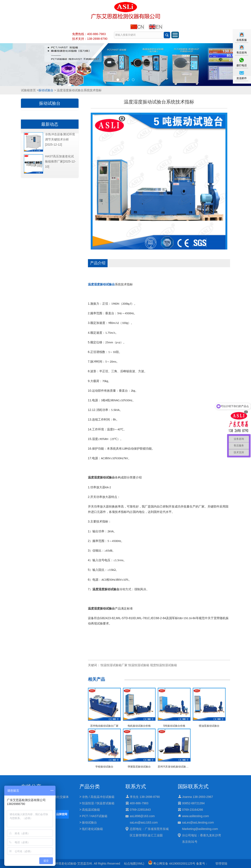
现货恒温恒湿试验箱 (163, 665)
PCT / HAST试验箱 (95, 816)
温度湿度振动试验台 (101, 284)
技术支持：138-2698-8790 (90, 39)
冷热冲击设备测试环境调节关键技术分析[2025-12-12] (60, 139)
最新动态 (50, 124)
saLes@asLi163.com (144, 822)
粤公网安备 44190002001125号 (172, 864)
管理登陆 (221, 864)
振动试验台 (46, 90)
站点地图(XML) (134, 864)
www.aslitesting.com (196, 816)
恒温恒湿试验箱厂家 (114, 665)
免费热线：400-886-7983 (89, 34)
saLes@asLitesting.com (198, 822)
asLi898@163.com (142, 816)
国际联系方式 (193, 786)
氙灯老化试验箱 (92, 829)
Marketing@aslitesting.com (200, 829)
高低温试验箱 (91, 810)
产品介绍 (98, 263)
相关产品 (96, 679)
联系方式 (136, 786)
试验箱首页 (28, 90)
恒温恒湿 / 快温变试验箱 (98, 803)
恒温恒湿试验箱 (139, 665)
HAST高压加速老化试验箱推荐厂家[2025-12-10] (60, 161)
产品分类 (90, 786)
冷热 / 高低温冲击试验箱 (98, 797)
